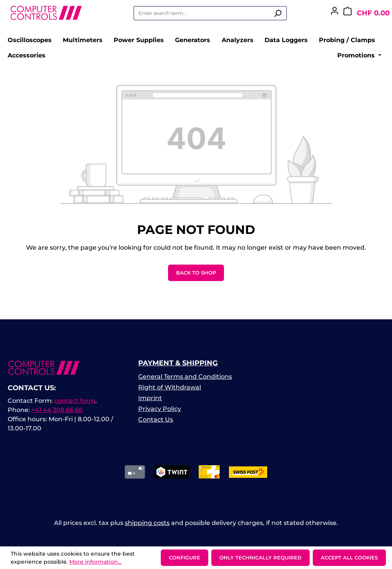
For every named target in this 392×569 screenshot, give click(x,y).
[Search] (278, 13)
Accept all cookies (349, 558)
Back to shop (196, 273)
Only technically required (261, 558)
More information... (95, 562)
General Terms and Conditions (185, 377)
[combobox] (201, 13)
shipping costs (147, 523)
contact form (75, 401)
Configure (185, 558)
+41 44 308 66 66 (57, 410)
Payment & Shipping (178, 363)
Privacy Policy (160, 409)
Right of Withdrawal (170, 387)
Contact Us (156, 419)
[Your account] (335, 13)
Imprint (150, 398)
